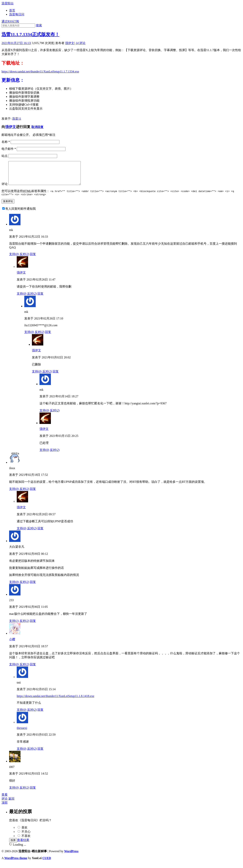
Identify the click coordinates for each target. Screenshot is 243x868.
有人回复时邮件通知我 (21, 214)
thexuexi (22, 733)
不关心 (26, 837)
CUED (47, 863)
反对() (24, 259)
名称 (6, 142)
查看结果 (23, 845)
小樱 (12, 644)
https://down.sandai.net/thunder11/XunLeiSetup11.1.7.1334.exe (40, 72)
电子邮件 (9, 149)
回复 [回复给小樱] (33, 669)
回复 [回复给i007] (33, 793)
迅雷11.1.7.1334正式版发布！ (30, 34)
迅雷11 (17, 119)
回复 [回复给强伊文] (40, 299)
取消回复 (37, 127)
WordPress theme (16, 863)
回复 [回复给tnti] (40, 715)
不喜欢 (26, 841)
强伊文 (70, 43)
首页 (12, 10)
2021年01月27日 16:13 (16, 43)
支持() (14, 259)
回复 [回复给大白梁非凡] (33, 587)
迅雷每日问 (17, 14)
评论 (80, 43)
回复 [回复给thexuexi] (40, 754)
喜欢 (24, 833)
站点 (5, 156)
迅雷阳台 (8, 3)
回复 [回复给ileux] (33, 494)
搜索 (39, 25)
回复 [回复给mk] (33, 259)
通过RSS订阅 (10, 21)
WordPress (71, 856)
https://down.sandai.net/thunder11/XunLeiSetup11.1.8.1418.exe (56, 701)
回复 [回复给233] (33, 626)
